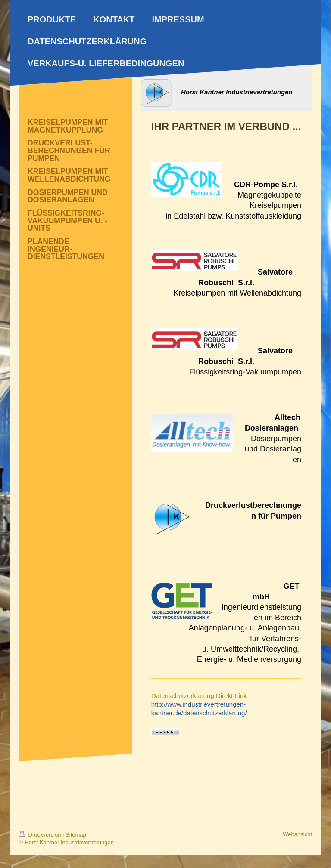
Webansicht (297, 834)
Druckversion (41, 835)
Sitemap (76, 835)
